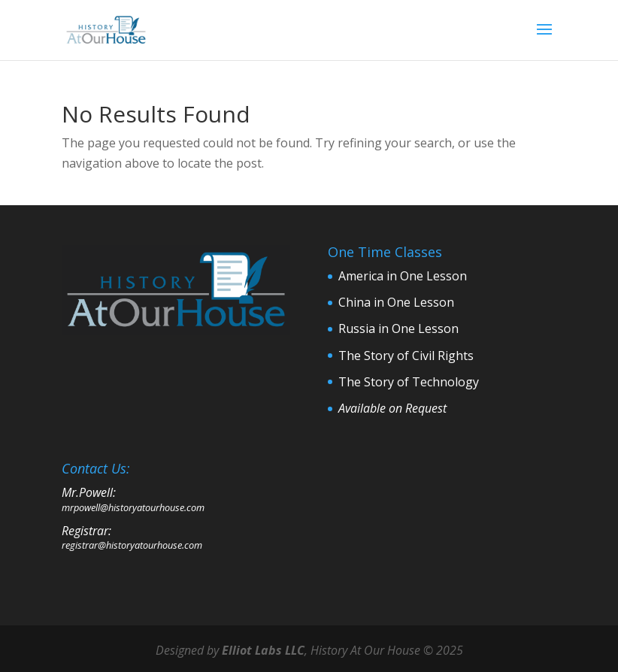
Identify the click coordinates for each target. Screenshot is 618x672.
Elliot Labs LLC (263, 650)
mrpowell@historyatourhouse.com (133, 507)
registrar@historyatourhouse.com (132, 545)
